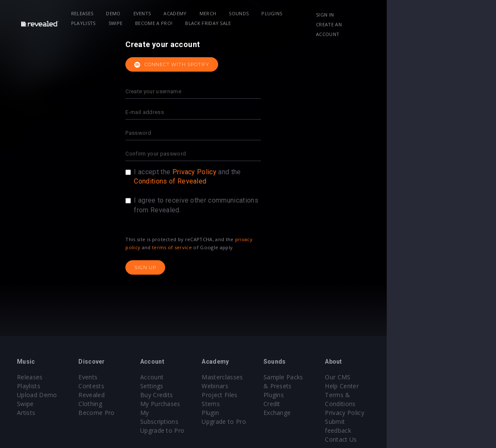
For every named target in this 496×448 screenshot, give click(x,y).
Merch (220, 13)
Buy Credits (193, 386)
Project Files (274, 395)
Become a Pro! (102, 23)
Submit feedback (440, 413)
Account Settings (201, 377)
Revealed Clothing (123, 395)
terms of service (227, 247)
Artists (26, 413)
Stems (266, 404)
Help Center (433, 386)
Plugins (284, 13)
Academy (187, 13)
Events (154, 13)
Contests (110, 386)
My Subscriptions (201, 404)
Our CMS (429, 377)
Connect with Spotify (227, 65)
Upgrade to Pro (199, 413)
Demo (125, 13)
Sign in (416, 15)
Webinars (270, 386)
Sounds (251, 13)
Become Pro (115, 404)
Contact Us (432, 422)
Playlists (319, 13)
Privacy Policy (249, 172)
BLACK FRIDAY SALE (156, 23)
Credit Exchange (359, 404)
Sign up (200, 267)
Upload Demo (37, 395)
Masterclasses (277, 377)
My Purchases (197, 395)
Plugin (265, 413)
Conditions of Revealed (225, 181)
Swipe (352, 13)
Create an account (432, 24)
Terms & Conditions (445, 395)
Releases (94, 13)
